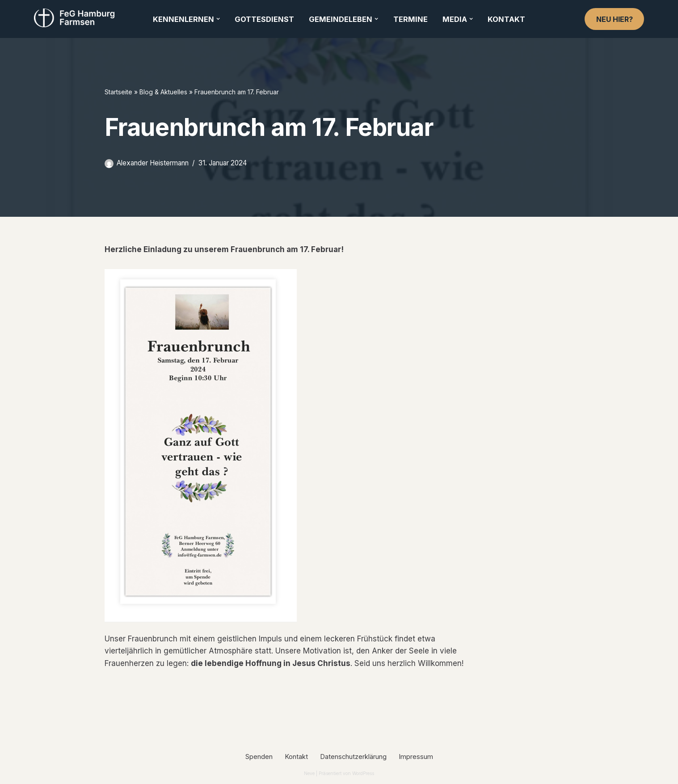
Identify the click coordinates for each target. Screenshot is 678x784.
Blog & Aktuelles (163, 92)
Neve (309, 773)
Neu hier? (615, 19)
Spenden (259, 757)
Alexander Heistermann (153, 163)
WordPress (363, 773)
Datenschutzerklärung (354, 757)
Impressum (416, 757)
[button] (218, 19)
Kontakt (506, 19)
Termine (411, 19)
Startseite (118, 92)
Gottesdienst (264, 19)
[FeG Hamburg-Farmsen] (76, 18)
